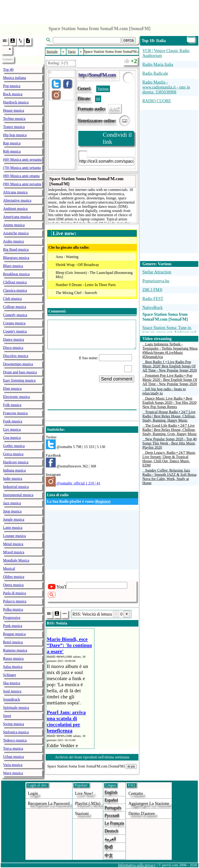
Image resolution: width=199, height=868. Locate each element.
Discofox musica (16, 356)
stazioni (82, 814)
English (111, 792)
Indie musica (13, 479)
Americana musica (17, 217)
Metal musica (13, 544)
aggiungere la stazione (149, 803)
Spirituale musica (16, 708)
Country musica (15, 331)
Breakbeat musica (16, 274)
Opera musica (13, 585)
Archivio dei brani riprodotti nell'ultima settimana (92, 757)
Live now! (84, 793)
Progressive (12, 618)
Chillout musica (15, 282)
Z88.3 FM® (153, 290)
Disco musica (13, 348)
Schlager (10, 675)
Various (103, 89)
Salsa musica (13, 667)
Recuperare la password (49, 803)
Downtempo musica (18, 364)
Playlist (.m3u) (88, 803)
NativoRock (153, 308)
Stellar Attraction (157, 272)
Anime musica (14, 225)
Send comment (117, 379)
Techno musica (14, 119)
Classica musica (15, 290)
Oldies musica (14, 577)
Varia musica (13, 765)
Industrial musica (16, 487)
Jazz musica (12, 503)
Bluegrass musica (16, 258)
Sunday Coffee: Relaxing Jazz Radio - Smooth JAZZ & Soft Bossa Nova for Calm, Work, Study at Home (169, 477)
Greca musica (13, 454)
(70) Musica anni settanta (22, 168)
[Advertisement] (99, 11)
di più (131, 766)
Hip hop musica (15, 135)
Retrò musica (13, 642)
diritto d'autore (142, 814)
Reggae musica (14, 634)
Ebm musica (12, 389)
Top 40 (8, 70)
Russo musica (13, 658)
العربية (110, 839)
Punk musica (13, 626)
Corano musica (14, 323)
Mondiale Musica (16, 560)
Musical (9, 569)
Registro (103, 501)
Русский (112, 815)
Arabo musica (13, 241)
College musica (15, 307)
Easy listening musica (19, 380)
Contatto (136, 793)
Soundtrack (12, 699)
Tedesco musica (15, 740)
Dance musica (14, 339)
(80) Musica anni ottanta (21, 176)
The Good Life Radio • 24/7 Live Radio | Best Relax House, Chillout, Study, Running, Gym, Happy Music (170, 430)
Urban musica (13, 757)
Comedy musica (15, 315)
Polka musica (13, 609)
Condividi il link (117, 138)
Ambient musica (15, 209)
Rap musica (12, 143)
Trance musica (14, 127)
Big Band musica (16, 249)
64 (98, 99)
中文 (109, 855)
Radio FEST (153, 299)
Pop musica (12, 86)
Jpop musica (12, 511)
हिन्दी (109, 847)
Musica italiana (14, 78)
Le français (114, 823)
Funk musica (13, 421)
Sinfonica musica (16, 732)
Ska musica (12, 683)
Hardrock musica (16, 102)
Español (111, 800)
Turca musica (13, 748)
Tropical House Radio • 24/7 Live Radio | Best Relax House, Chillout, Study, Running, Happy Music (169, 416)
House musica (14, 110)
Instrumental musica (18, 495)
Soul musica (12, 691)
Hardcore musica (16, 462)
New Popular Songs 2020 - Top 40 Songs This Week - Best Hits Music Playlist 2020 (170, 443)
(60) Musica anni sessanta (22, 160)
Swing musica (14, 724)
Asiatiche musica (16, 233)
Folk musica (12, 405)
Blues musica (13, 266)
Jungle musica (14, 519)
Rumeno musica (15, 650)
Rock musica (13, 94)
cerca (129, 40)
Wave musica (13, 773)
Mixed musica (14, 552)
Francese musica (15, 413)
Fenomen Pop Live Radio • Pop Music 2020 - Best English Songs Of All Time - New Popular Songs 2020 (170, 380)
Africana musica (15, 192)
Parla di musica (15, 593)
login (33, 793)
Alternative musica (17, 200)
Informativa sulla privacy (137, 865)
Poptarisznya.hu (156, 281)
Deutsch (112, 831)
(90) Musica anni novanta (22, 184)
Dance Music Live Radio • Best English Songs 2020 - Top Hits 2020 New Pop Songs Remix (169, 403)
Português (113, 808)
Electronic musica (16, 397)
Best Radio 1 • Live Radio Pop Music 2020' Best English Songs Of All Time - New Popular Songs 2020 (170, 366)
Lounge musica (14, 536)
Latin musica (13, 528)
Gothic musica (14, 446)
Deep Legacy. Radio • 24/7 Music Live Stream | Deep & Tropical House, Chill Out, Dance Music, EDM (169, 459)
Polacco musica (15, 601)
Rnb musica (12, 151)
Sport (7, 716)
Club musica (12, 299)
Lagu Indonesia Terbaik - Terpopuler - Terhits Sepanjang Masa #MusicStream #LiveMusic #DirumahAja (170, 350)
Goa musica (12, 438)
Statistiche (55, 429)
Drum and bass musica (20, 372)
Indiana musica (14, 470)
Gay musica (12, 429)
